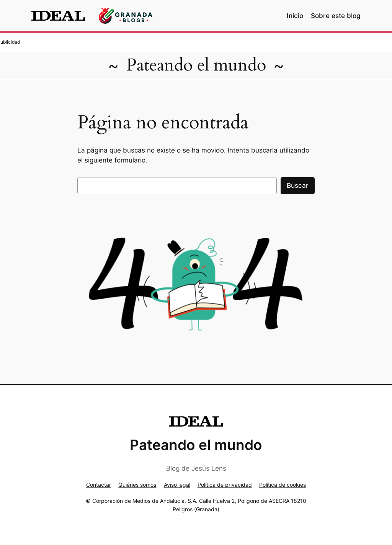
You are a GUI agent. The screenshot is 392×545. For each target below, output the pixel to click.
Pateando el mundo (196, 65)
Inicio (295, 16)
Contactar (99, 485)
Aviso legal (177, 485)
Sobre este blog (336, 16)
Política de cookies (283, 485)
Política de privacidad (225, 485)
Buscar (298, 185)
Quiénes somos (137, 485)
